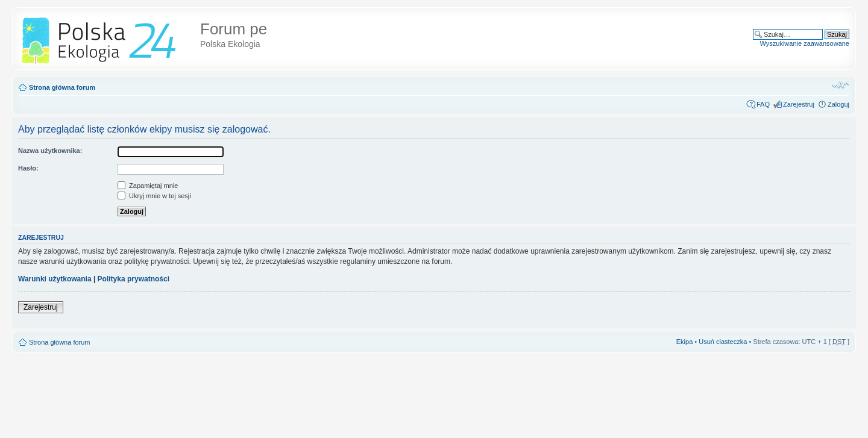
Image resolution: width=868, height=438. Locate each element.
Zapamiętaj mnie (148, 186)
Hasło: (28, 168)
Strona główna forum (62, 87)
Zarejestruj (799, 104)
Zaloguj (838, 104)
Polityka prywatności (134, 279)
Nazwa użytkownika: (50, 151)
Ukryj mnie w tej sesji (154, 196)
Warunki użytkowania (55, 279)
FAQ (763, 104)
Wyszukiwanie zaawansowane (805, 43)
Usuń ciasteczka (723, 342)
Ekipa (685, 342)
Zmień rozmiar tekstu (841, 85)
